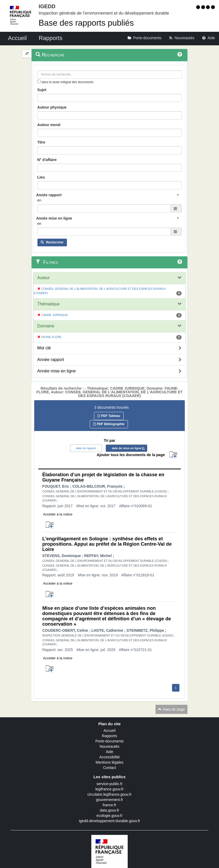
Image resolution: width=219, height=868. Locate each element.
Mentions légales (109, 762)
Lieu (41, 177)
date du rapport (86, 448)
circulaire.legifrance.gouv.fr (109, 794)
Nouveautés (109, 746)
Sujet (42, 90)
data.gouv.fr (109, 810)
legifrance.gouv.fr (109, 789)
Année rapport (51, 360)
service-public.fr (109, 784)
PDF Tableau (109, 416)
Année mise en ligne (56, 371)
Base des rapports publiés (86, 23)
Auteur (43, 278)
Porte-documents (109, 741)
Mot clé (44, 348)
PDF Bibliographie (109, 424)
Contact (109, 768)
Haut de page (171, 709)
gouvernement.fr (110, 800)
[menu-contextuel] (39, 81)
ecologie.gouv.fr (110, 816)
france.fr (109, 805)
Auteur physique (52, 107)
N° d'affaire (47, 160)
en (39, 200)
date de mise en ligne (126, 448)
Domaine (46, 326)
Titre (41, 142)
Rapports (109, 736)
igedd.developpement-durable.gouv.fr (109, 821)
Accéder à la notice (58, 514)
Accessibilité (109, 757)
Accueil (109, 731)
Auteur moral (49, 125)
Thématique (48, 304)
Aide (109, 752)
